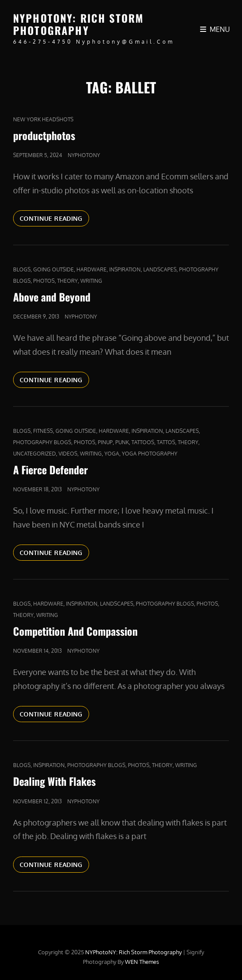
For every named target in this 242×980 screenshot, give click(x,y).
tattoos (143, 442)
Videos (68, 454)
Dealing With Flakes (54, 781)
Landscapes (160, 269)
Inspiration (125, 269)
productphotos (44, 135)
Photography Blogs (42, 442)
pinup (105, 442)
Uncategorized (35, 454)
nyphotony (84, 155)
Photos (44, 281)
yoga (112, 454)
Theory (67, 281)
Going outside (54, 269)
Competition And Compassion (75, 631)
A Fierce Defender (50, 469)
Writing (91, 281)
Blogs (22, 269)
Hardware (92, 269)
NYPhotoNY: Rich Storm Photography (78, 24)
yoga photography (150, 454)
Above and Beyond (52, 297)
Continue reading (54, 218)
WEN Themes (142, 962)
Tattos (166, 442)
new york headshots (43, 119)
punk (122, 442)
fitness (43, 431)
